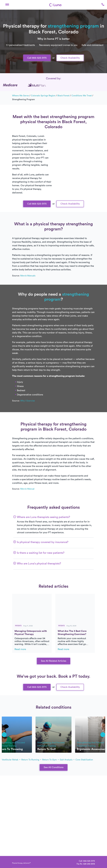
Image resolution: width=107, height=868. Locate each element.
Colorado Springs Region (43, 96)
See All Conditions (54, 767)
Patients (18, 626)
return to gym (50, 760)
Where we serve (20, 96)
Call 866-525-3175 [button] (37, 58)
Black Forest (63, 96)
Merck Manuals (28, 276)
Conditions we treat (82, 96)
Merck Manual (27, 489)
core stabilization (84, 760)
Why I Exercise (28, 401)
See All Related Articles (54, 661)
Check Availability (70, 58)
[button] (7, 5)
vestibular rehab (11, 760)
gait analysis (67, 760)
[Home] (55, 5)
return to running (31, 760)
